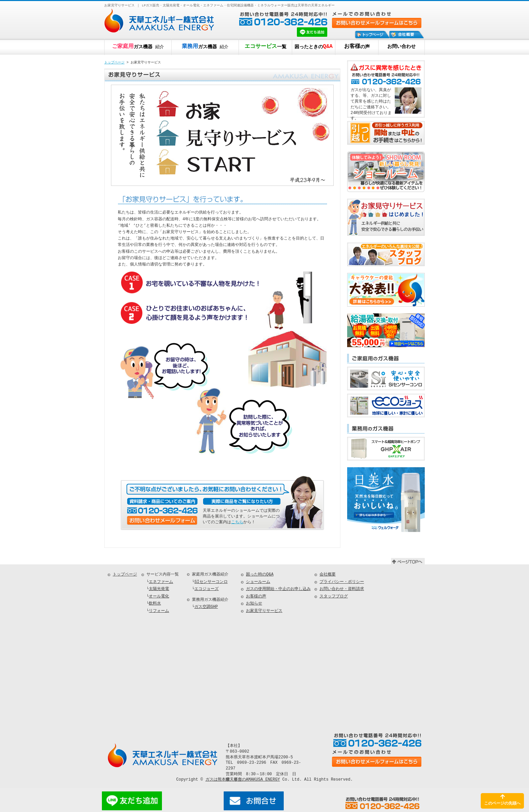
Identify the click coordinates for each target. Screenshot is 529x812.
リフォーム (159, 611)
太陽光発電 (159, 589)
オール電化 (159, 597)
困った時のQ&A (260, 575)
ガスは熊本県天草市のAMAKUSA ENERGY (243, 779)
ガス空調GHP (206, 607)
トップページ (114, 63)
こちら (237, 522)
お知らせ (254, 604)
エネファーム (161, 582)
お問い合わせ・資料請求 (342, 589)
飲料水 (155, 604)
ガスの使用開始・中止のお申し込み (278, 589)
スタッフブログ (334, 597)
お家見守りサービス (264, 611)
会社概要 (328, 575)
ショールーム (258, 582)
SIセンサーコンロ (211, 582)
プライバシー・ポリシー (342, 582)
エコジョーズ (206, 589)
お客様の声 (256, 597)
